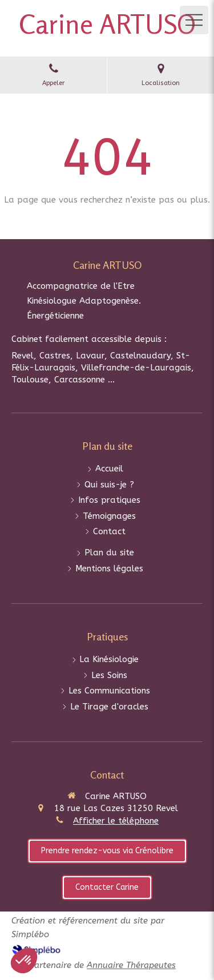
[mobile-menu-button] (194, 20)
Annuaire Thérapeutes (131, 965)
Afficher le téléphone (116, 821)
